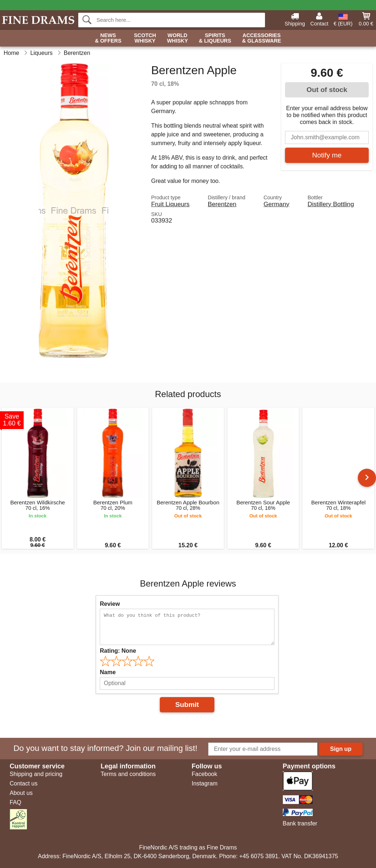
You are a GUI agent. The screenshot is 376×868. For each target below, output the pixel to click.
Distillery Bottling (331, 204)
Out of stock (327, 90)
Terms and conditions (128, 774)
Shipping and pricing (36, 774)
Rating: (118, 651)
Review (110, 604)
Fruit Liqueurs (170, 204)
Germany (276, 204)
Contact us (24, 783)
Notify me (327, 155)
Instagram (205, 783)
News (108, 38)
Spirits (215, 38)
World (178, 38)
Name (108, 672)
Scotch (145, 38)
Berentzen (222, 204)
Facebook (205, 774)
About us (21, 793)
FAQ (16, 802)
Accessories (262, 38)
